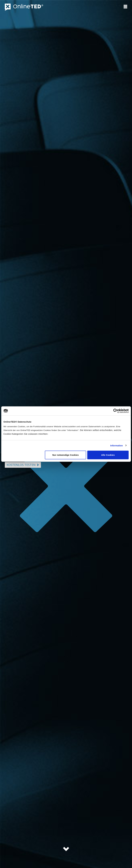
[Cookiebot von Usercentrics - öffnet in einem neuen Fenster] (115, 411)
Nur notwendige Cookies (65, 455)
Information (117, 445)
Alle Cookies (108, 455)
